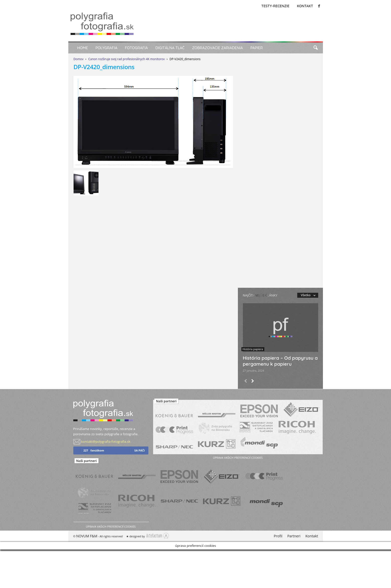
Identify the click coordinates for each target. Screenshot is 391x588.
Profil (278, 536)
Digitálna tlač (170, 48)
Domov (79, 59)
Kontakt (305, 6)
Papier (257, 48)
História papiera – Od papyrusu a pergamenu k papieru (280, 361)
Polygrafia (106, 48)
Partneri (294, 536)
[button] (315, 48)
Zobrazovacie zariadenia (217, 48)
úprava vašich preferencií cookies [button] (111, 526)
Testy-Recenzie (275, 6)
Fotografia (136, 48)
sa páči (140, 450)
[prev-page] (246, 381)
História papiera (253, 349)
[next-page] (252, 381)
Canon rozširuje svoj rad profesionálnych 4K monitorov (127, 59)
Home (83, 48)
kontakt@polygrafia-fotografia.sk (106, 441)
